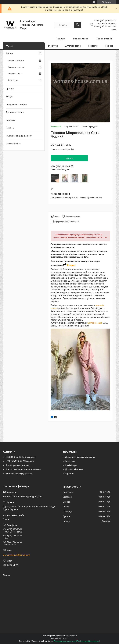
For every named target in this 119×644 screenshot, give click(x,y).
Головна (61, 39)
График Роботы (13, 144)
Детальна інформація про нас (80, 457)
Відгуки (10, 97)
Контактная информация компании (23, 469)
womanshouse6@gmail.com (19, 474)
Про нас (109, 46)
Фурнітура (53, 46)
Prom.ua (74, 636)
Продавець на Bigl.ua (60, 638)
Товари (10, 53)
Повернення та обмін (16, 105)
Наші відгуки (71, 465)
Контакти (93, 46)
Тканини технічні (105, 39)
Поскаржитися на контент (65, 641)
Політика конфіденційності (19, 136)
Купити (69, 158)
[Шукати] (77, 25)
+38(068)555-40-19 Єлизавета (20, 457)
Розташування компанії (17, 465)
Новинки (10, 128)
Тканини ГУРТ (15, 74)
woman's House (95, 323)
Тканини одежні (81, 39)
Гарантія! (70, 474)
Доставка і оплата (15, 112)
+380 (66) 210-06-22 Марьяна (20, 461)
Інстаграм (70, 461)
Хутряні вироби (73, 46)
